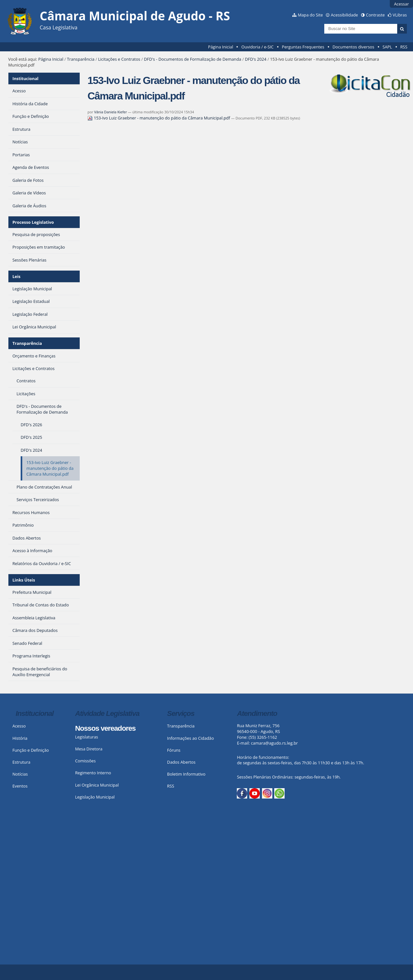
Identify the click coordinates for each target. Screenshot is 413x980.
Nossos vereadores (106, 728)
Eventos (20, 786)
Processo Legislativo (33, 222)
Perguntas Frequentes (303, 47)
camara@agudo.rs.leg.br (274, 743)
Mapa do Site (310, 15)
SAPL (387, 47)
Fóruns (174, 750)
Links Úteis (24, 580)
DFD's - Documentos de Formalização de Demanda (193, 59)
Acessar (401, 4)
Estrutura (21, 762)
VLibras (400, 15)
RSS (404, 47)
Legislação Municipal (95, 797)
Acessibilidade (344, 15)
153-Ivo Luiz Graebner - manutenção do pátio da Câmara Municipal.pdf (159, 118)
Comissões (86, 761)
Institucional (25, 78)
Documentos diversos (353, 47)
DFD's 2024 (256, 59)
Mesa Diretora (89, 749)
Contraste (375, 15)
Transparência (81, 59)
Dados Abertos (181, 762)
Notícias (20, 774)
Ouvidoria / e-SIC (257, 47)
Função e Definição (30, 750)
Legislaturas (87, 737)
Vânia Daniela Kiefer (111, 112)
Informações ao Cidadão (191, 738)
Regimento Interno (93, 773)
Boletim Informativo (186, 774)
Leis (16, 276)
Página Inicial (221, 47)
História (20, 738)
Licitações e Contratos (119, 59)
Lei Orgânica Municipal (97, 785)
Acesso (19, 726)
